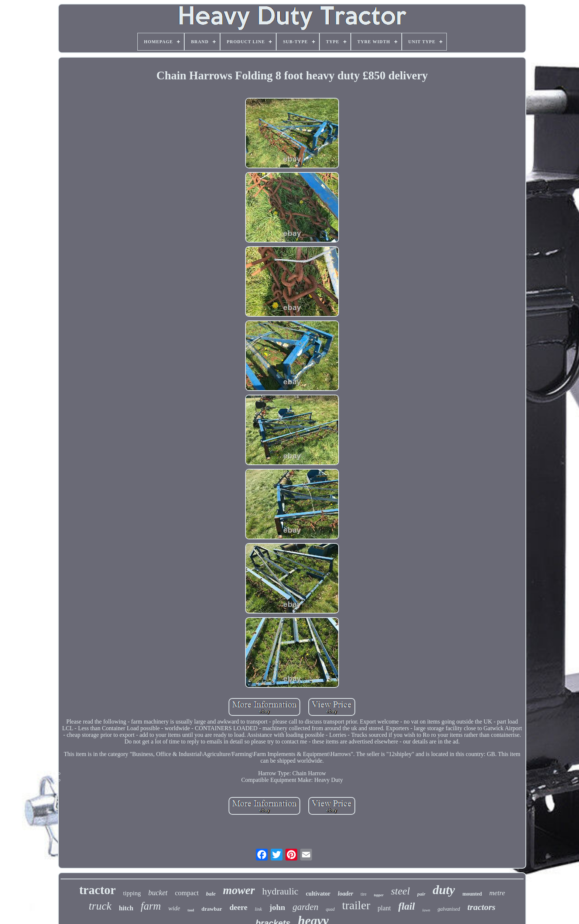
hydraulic (280, 891)
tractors (482, 907)
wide (174, 908)
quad (330, 909)
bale (211, 894)
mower (239, 890)
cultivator (318, 894)
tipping (132, 893)
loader (346, 894)
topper (379, 895)
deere (238, 907)
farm (151, 906)
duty (444, 890)
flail (407, 906)
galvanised (449, 909)
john (277, 907)
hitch (126, 908)
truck (100, 906)
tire (364, 894)
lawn (426, 910)
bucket (158, 893)
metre (497, 893)
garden (305, 907)
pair (421, 894)
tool (191, 910)
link (258, 909)
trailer (356, 905)
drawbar (212, 909)
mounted (472, 894)
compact (187, 893)
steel (400, 891)
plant (384, 908)
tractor (97, 890)
